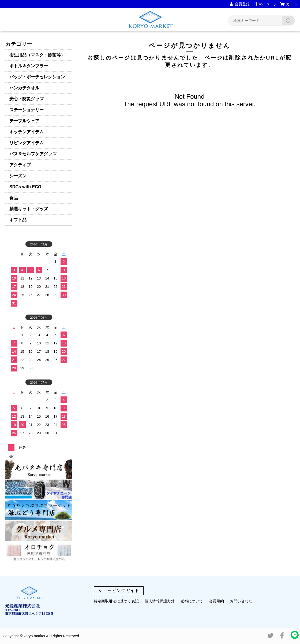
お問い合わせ (241, 601)
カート (292, 4)
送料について (192, 601)
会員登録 (242, 4)
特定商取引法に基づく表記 (116, 601)
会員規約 (216, 601)
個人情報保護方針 (160, 601)
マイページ (268, 4)
